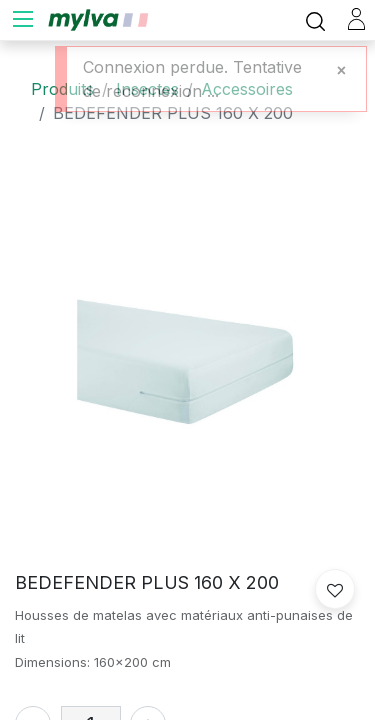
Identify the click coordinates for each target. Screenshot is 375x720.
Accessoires (247, 89)
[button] (335, 589)
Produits (62, 89)
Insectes (147, 89)
